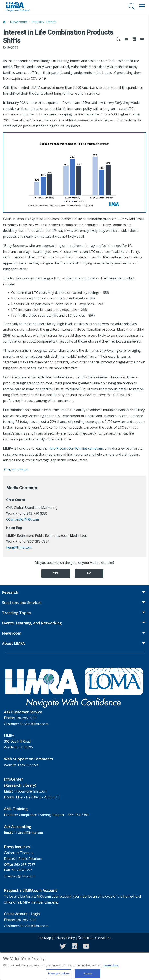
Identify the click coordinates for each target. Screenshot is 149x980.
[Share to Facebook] (127, 39)
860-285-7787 (25, 865)
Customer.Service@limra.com (26, 724)
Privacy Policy (65, 938)
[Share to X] (119, 39)
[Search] (132, 6)
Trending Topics (17, 613)
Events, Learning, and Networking (32, 623)
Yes (56, 573)
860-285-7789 (26, 718)
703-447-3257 (21, 870)
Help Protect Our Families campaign (76, 448)
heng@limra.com (19, 547)
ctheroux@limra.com (20, 876)
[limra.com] (18, 7)
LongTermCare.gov (16, 469)
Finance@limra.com (28, 833)
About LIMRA (13, 643)
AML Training (16, 809)
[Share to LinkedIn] (134, 39)
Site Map (44, 938)
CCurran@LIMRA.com (22, 519)
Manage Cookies (59, 976)
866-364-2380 (78, 815)
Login (35, 914)
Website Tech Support (21, 765)
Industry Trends (44, 22)
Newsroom (18, 22)
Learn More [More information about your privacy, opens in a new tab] (111, 967)
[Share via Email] (142, 39)
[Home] (4, 22)
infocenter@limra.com (30, 791)
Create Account (16, 914)
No (89, 573)
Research (10, 592)
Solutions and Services (22, 603)
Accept (88, 976)
